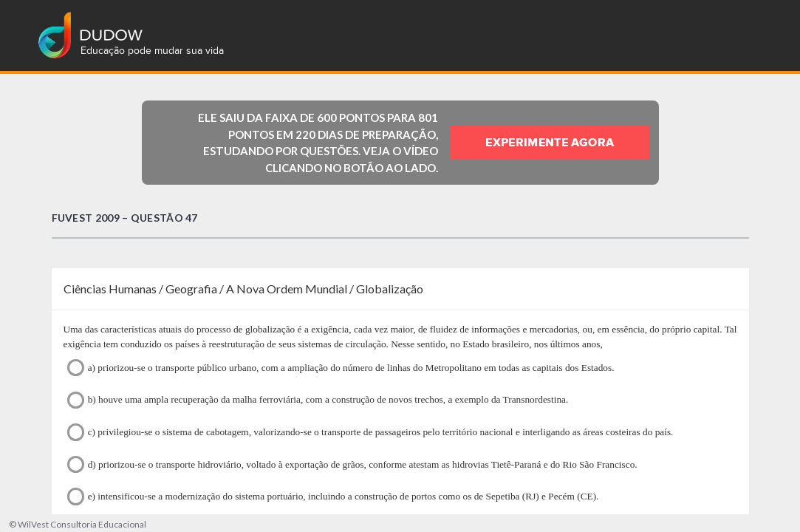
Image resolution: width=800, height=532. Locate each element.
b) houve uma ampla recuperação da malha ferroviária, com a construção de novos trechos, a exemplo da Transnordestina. (318, 400)
